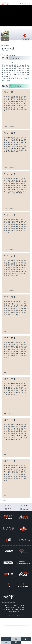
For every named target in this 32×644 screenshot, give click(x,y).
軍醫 (8, 81)
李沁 (25, 78)
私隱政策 (8, 610)
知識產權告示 (9, 608)
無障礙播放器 (20, 610)
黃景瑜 (20, 78)
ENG (20, 3)
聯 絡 (10, 509)
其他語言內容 (15, 612)
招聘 (16, 606)
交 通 (10, 505)
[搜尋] (26, 3)
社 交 (26, 505)
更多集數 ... (4, 500)
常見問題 (22, 608)
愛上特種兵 (12, 78)
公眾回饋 (26, 509)
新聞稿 (7, 606)
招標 (23, 606)
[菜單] (30, 3)
